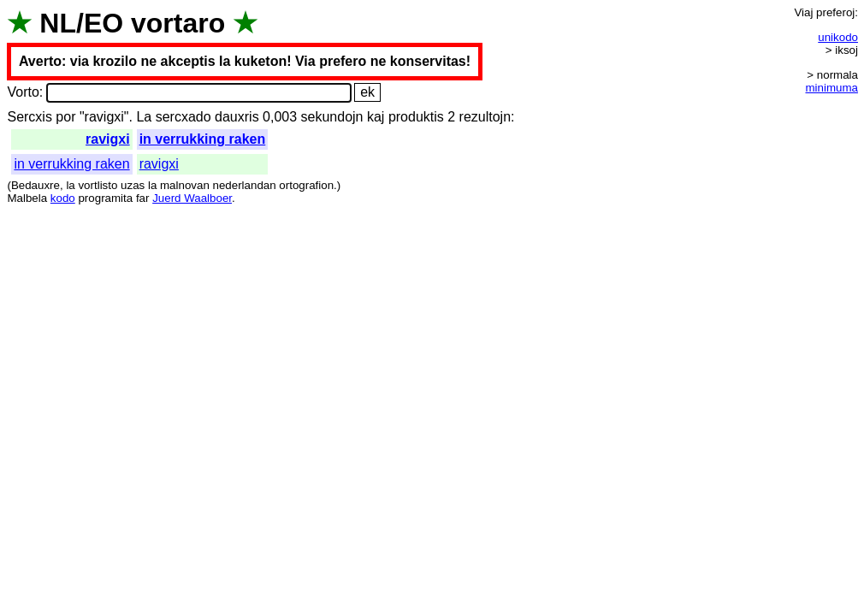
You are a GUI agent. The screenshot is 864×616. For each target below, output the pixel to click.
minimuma (832, 88)
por (65, 117)
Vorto (23, 92)
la (70, 185)
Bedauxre (36, 185)
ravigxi (108, 139)
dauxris (237, 117)
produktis (416, 117)
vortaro (178, 23)
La (144, 117)
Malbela (27, 198)
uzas (133, 185)
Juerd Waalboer (192, 198)
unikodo (838, 37)
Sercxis (29, 117)
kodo (63, 198)
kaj (376, 117)
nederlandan (245, 185)
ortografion (306, 185)
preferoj (835, 12)
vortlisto (98, 185)
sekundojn (332, 117)
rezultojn (485, 117)
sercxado (183, 117)
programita (105, 198)
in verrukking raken (203, 139)
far (143, 198)
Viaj (803, 12)
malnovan (185, 185)
